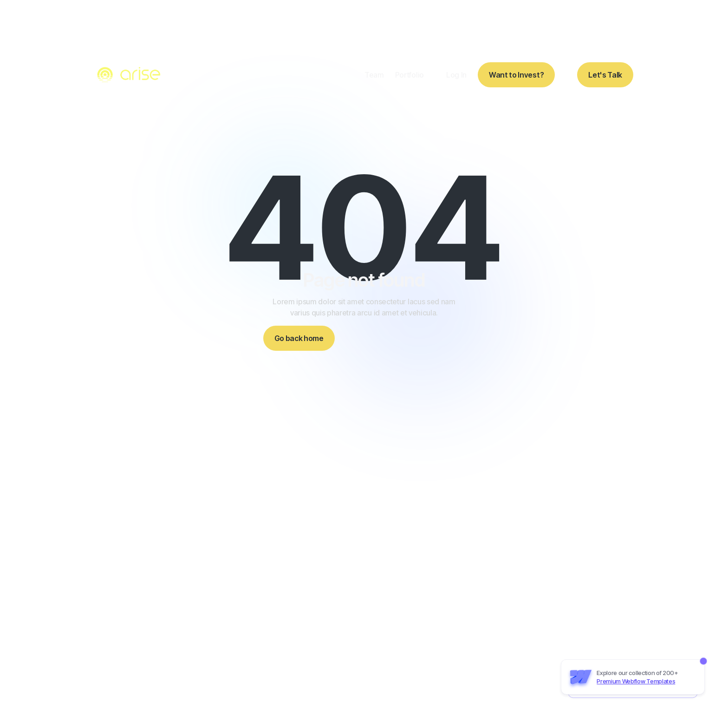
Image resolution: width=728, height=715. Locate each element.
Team (374, 75)
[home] (130, 75)
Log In (456, 75)
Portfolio (409, 75)
